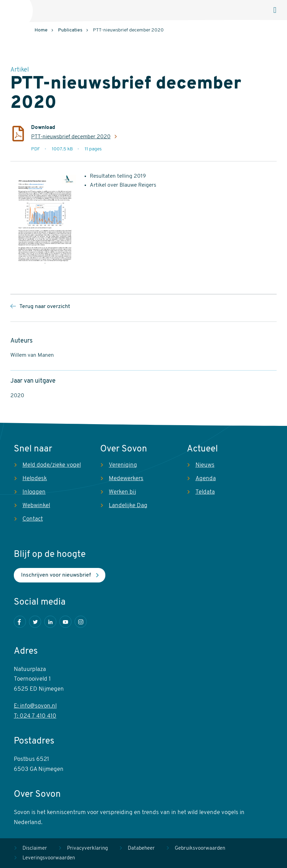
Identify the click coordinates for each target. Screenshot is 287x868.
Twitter (35, 622)
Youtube (65, 622)
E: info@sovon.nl (35, 706)
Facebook (20, 622)
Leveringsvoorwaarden (49, 858)
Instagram (81, 622)
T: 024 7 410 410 (35, 716)
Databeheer (141, 848)
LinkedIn (50, 622)
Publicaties (70, 30)
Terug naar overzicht (45, 307)
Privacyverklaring (87, 848)
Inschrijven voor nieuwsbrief (56, 575)
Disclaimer (35, 848)
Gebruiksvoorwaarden (200, 848)
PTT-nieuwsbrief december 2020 (71, 137)
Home (41, 30)
